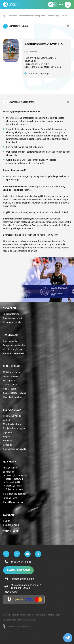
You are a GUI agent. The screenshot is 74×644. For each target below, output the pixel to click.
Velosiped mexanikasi (13, 354)
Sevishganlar (9, 381)
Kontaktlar (8, 445)
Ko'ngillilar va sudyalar (14, 502)
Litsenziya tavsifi (14, 486)
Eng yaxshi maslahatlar (14, 345)
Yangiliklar (11, 531)
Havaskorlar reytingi (13, 397)
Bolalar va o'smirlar (15, 489)
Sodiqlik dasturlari (14, 479)
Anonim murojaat (18, 570)
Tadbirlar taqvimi (11, 314)
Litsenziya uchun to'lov (16, 475)
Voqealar (9, 308)
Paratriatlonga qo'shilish (15, 494)
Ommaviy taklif (13, 482)
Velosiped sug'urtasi (13, 349)
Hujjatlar (7, 437)
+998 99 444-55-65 (21, 562)
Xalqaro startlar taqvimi (14, 393)
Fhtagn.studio (25, 626)
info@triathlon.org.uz (22, 579)
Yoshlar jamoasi (11, 376)
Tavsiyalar (10, 335)
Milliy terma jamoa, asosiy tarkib (32, 16)
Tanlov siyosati (10, 385)
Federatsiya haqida (12, 416)
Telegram (65, 248)
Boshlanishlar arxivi (12, 318)
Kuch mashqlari (11, 341)
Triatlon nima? (10, 468)
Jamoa (6, 420)
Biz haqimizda (12, 410)
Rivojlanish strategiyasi (14, 428)
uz (60, 5)
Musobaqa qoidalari (13, 322)
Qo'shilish (10, 462)
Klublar (8, 515)
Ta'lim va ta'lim (10, 498)
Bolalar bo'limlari (11, 525)
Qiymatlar (8, 433)
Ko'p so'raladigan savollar (15, 449)
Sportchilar (12, 16)
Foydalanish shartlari (27, 619)
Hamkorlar (8, 441)
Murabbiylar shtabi (12, 424)
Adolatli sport (10, 389)
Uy (4, 16)
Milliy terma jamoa (12, 372)
